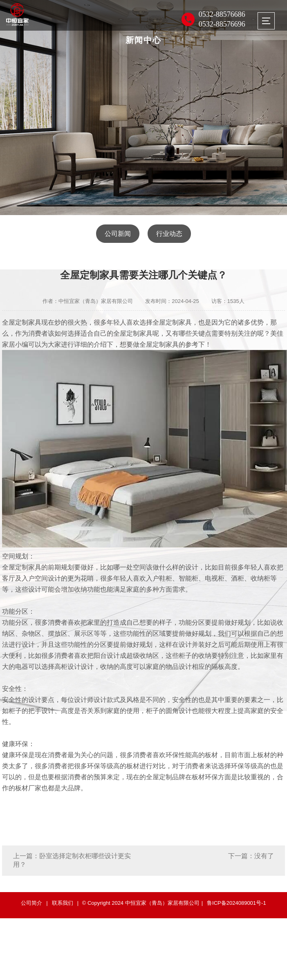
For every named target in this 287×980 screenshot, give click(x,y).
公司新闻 (118, 234)
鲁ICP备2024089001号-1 (237, 903)
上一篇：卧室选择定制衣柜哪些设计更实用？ (72, 860)
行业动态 (169, 234)
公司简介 (31, 903)
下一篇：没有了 (251, 856)
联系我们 (63, 903)
